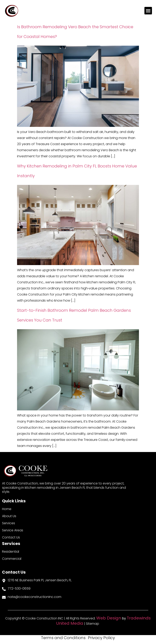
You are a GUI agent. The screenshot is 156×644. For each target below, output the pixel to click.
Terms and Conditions (63, 638)
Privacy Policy (101, 638)
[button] (148, 11)
